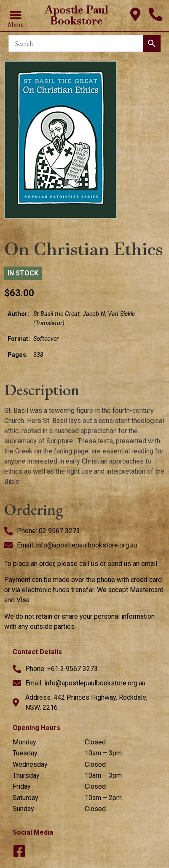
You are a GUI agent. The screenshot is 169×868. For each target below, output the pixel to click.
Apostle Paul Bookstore (76, 15)
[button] (15, 15)
